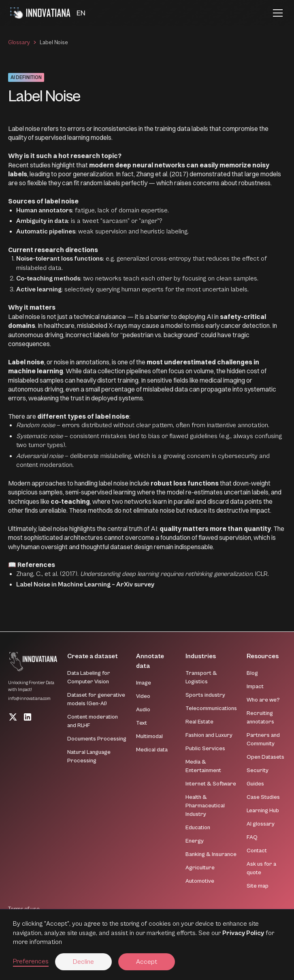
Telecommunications (211, 708)
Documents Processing (97, 739)
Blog (252, 673)
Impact (255, 687)
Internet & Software (211, 784)
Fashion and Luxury (209, 735)
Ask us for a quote (261, 868)
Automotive (200, 881)
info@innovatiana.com (29, 699)
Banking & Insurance (211, 854)
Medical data (152, 750)
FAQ (252, 837)
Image (144, 683)
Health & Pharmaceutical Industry (205, 806)
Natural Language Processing (89, 756)
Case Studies (263, 797)
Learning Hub (263, 811)
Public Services (205, 749)
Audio (143, 710)
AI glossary (261, 824)
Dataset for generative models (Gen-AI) (96, 699)
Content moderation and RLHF (93, 721)
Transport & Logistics (201, 677)
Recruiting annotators (260, 718)
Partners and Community (263, 739)
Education (198, 828)
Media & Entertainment (203, 766)
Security (258, 770)
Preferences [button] (31, 961)
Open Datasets (265, 757)
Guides (255, 784)
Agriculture (200, 868)
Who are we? (263, 700)
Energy (195, 841)
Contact (257, 851)
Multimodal (149, 736)
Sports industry (205, 695)
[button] (81, 13)
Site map (258, 886)
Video (143, 696)
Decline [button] (83, 962)
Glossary (19, 43)
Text (142, 723)
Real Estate (199, 722)
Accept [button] (147, 962)
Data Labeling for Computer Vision (89, 677)
